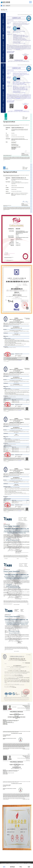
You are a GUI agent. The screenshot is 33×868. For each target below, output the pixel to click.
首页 (4, 866)
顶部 (29, 866)
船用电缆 (12, 866)
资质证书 (8, 6)
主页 (4, 6)
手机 (21, 866)
